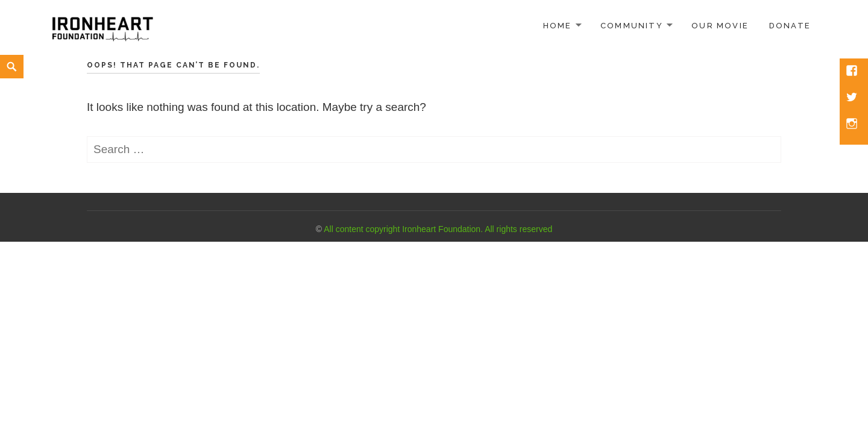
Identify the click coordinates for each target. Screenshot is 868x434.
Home (558, 26)
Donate (790, 26)
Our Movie (720, 26)
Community (632, 26)
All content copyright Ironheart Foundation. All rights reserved (438, 229)
